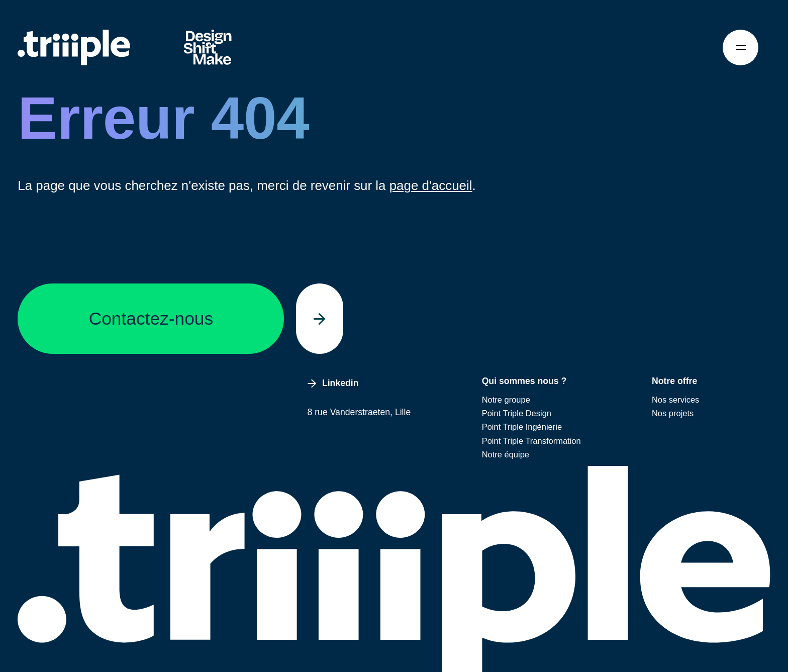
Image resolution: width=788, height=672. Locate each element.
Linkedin (333, 383)
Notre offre (674, 381)
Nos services (675, 400)
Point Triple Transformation (531, 441)
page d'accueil (431, 185)
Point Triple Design (517, 413)
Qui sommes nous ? (524, 381)
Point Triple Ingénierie (522, 427)
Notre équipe (506, 454)
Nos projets (673, 413)
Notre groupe (506, 400)
